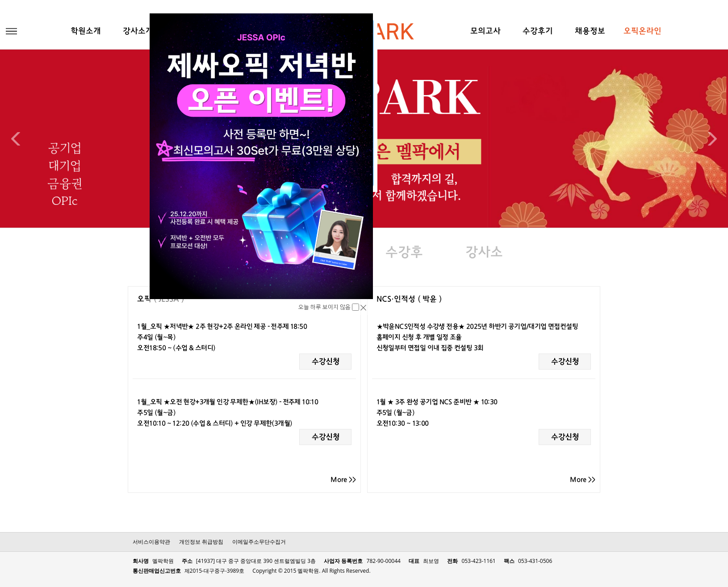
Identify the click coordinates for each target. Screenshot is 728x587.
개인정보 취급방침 (201, 542)
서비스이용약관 (151, 542)
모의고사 (485, 31)
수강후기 (538, 31)
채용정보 (590, 31)
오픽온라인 (642, 31)
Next (712, 139)
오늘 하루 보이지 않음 (325, 307)
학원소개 (86, 31)
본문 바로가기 (0, 0)
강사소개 (138, 31)
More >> (343, 480)
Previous (16, 139)
